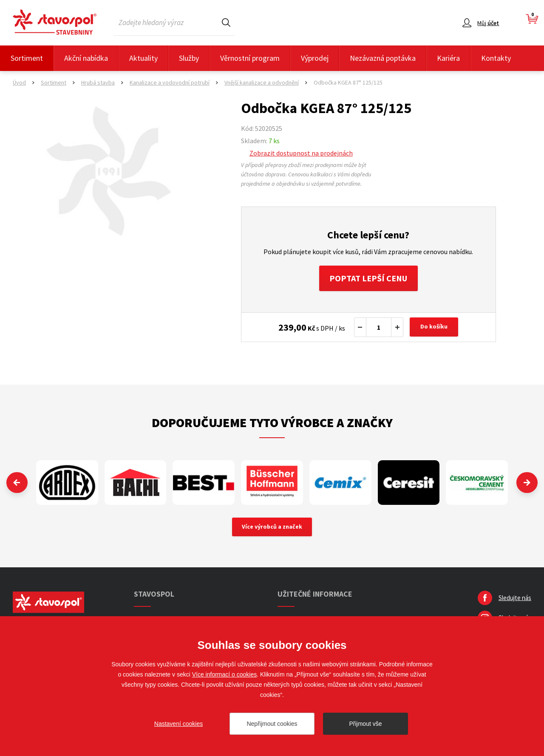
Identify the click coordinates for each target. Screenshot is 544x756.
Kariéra (448, 58)
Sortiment (27, 58)
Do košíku (434, 327)
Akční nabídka (86, 58)
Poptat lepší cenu (368, 278)
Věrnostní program (250, 58)
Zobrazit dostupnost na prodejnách (301, 153)
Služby (189, 58)
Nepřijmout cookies (272, 724)
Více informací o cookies (225, 674)
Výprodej (315, 58)
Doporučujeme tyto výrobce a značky (272, 422)
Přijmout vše (365, 724)
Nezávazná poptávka (383, 58)
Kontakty (496, 58)
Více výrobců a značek (272, 527)
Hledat (226, 22)
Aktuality (143, 58)
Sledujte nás (515, 598)
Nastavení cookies (178, 724)
